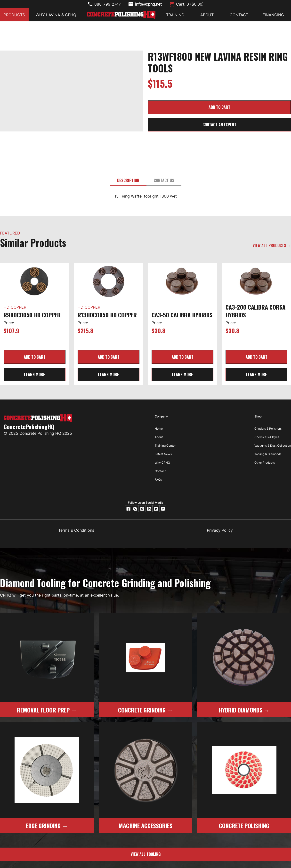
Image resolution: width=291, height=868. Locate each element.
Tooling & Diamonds (268, 454)
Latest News (163, 454)
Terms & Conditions (76, 530)
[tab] (128, 181)
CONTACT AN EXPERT (219, 125)
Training (175, 15)
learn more (35, 374)
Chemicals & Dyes (267, 437)
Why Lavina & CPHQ (56, 15)
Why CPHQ (162, 463)
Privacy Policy (220, 530)
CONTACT (239, 15)
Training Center (165, 446)
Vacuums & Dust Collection (273, 446)
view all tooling (146, 854)
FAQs (158, 480)
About (159, 437)
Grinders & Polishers (268, 429)
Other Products (265, 463)
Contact (160, 471)
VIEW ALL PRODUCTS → (272, 245)
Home (159, 429)
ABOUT (207, 15)
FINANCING (273, 15)
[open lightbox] (72, 57)
